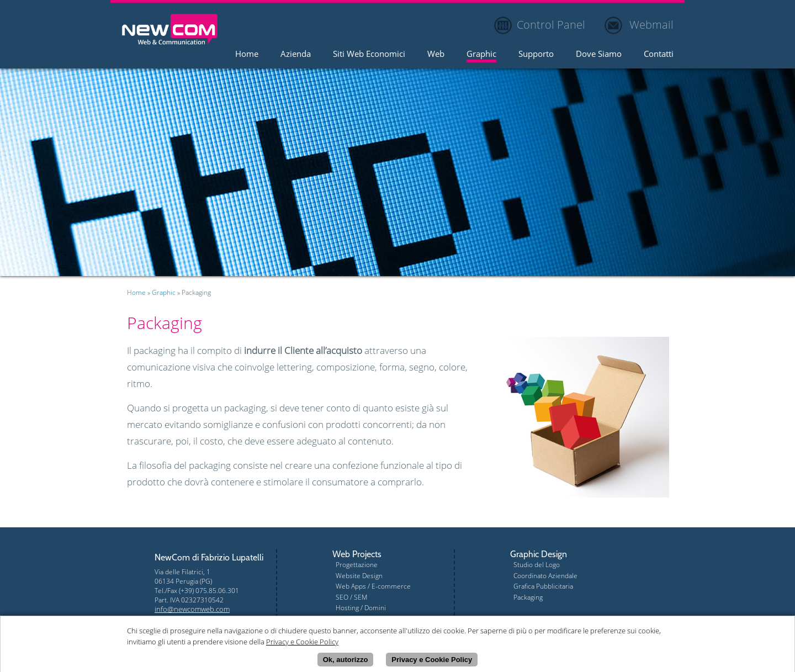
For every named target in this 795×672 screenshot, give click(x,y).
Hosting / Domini (361, 608)
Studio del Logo (537, 565)
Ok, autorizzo (346, 661)
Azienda (296, 54)
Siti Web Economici (369, 54)
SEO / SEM (351, 597)
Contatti (659, 54)
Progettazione (357, 565)
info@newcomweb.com (192, 609)
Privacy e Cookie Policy (432, 661)
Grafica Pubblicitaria (543, 586)
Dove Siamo (599, 54)
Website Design (359, 576)
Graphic (481, 54)
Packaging (528, 597)
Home (247, 54)
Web (436, 54)
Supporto (536, 54)
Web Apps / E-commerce (373, 586)
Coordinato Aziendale (545, 576)
